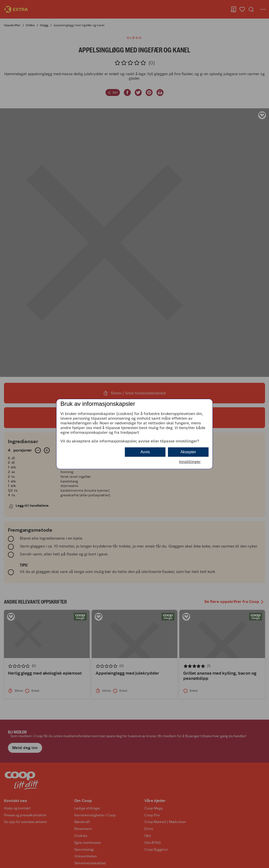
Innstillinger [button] (190, 462)
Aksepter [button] (188, 452)
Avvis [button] (145, 452)
